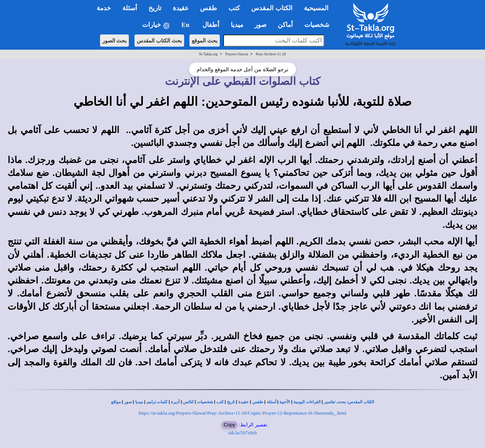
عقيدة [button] (181, 8)
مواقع (116, 402)
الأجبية (285, 402)
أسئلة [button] (130, 8)
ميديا (139, 402)
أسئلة (271, 402)
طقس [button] (209, 8)
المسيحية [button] (316, 8)
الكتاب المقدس (361, 402)
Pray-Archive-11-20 (271, 54)
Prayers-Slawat (237, 54)
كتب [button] (234, 8)
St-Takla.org (208, 54)
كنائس (188, 402)
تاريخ (231, 402)
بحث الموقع (205, 41)
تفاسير (330, 402)
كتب (220, 402)
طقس (258, 402)
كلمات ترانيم (157, 402)
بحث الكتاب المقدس (159, 41)
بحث (342, 402)
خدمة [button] (104, 8)
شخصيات (205, 402)
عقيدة (244, 402)
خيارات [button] (156, 25)
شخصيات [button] (319, 25)
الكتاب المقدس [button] (272, 8)
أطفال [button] (211, 25)
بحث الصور (115, 41)
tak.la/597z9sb (242, 433)
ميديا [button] (237, 25)
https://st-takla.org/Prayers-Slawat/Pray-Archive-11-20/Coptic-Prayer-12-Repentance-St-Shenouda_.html (242, 413)
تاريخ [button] (155, 8)
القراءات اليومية (307, 402)
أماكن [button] (285, 25)
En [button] (186, 25)
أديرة (175, 402)
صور (128, 402)
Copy (229, 425)
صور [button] (260, 25)
